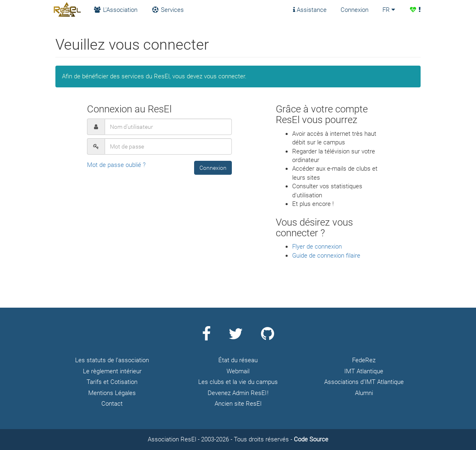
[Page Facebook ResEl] (206, 337)
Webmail (238, 371)
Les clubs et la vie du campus (238, 382)
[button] (213, 168)
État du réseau (238, 360)
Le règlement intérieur (112, 371)
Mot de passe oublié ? (116, 165)
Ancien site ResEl (238, 404)
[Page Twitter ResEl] (236, 337)
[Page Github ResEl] (268, 337)
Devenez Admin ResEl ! (238, 393)
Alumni (364, 393)
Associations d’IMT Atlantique (364, 382)
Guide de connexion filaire (326, 256)
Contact (112, 404)
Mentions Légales (112, 393)
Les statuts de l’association (112, 360)
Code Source (311, 439)
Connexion (355, 10)
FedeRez (364, 360)
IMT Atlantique (364, 371)
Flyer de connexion (317, 247)
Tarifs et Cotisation (112, 382)
